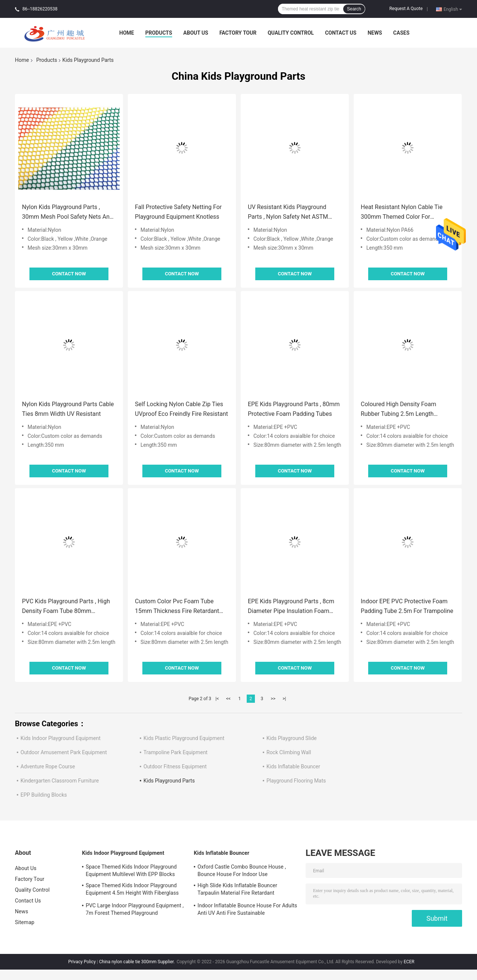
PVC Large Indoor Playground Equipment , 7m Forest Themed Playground (135, 909)
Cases (401, 33)
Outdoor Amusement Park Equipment (64, 752)
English (453, 9)
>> (273, 699)
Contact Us (341, 33)
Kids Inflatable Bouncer (293, 766)
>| (284, 699)
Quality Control (291, 33)
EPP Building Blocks (44, 795)
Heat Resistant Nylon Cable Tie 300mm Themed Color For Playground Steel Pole (402, 213)
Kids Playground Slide (292, 738)
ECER (409, 962)
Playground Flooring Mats (296, 781)
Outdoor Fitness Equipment (175, 766)
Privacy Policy (82, 962)
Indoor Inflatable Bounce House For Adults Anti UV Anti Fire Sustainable (247, 909)
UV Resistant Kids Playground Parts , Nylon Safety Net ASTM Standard (288, 213)
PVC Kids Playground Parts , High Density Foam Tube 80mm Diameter (66, 607)
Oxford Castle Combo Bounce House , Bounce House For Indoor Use (242, 870)
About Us (196, 33)
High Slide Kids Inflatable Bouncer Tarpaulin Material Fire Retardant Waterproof (237, 890)
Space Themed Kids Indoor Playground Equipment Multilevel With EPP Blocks (131, 870)
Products (159, 33)
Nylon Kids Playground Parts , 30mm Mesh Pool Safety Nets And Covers (67, 213)
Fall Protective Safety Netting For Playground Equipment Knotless (178, 212)
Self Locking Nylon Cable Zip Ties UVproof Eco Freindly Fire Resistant (181, 409)
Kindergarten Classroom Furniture (60, 781)
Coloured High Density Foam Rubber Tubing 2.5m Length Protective (398, 410)
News (375, 33)
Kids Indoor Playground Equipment (61, 738)
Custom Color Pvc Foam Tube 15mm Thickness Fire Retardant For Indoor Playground (177, 607)
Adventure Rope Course (48, 766)
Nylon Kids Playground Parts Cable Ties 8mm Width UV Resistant (68, 409)
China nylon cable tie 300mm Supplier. (138, 962)
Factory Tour (238, 33)
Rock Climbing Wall (289, 752)
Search (354, 9)
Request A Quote (406, 9)
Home (127, 33)
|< (217, 699)
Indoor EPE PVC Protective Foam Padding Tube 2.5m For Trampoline (407, 606)
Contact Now (69, 274)
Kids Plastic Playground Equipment (184, 738)
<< (228, 699)
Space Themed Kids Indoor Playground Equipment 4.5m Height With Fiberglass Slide (132, 890)
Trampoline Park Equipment (176, 752)
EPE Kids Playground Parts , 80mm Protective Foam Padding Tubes (294, 409)
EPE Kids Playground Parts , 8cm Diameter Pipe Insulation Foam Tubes (291, 607)
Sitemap (25, 922)
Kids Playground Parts (169, 781)
